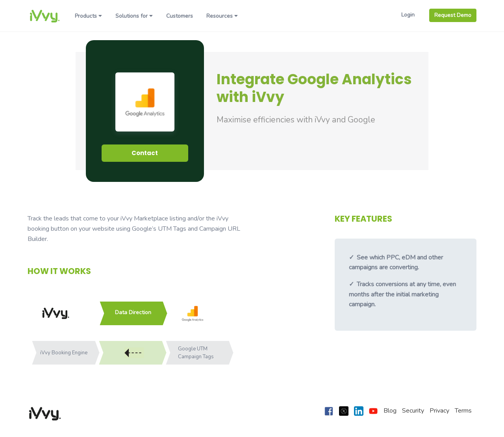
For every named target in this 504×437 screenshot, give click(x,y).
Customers (180, 16)
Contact (145, 153)
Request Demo (453, 15)
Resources (222, 16)
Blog (390, 411)
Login (408, 15)
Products (88, 16)
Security (413, 411)
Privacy (439, 411)
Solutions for (134, 16)
